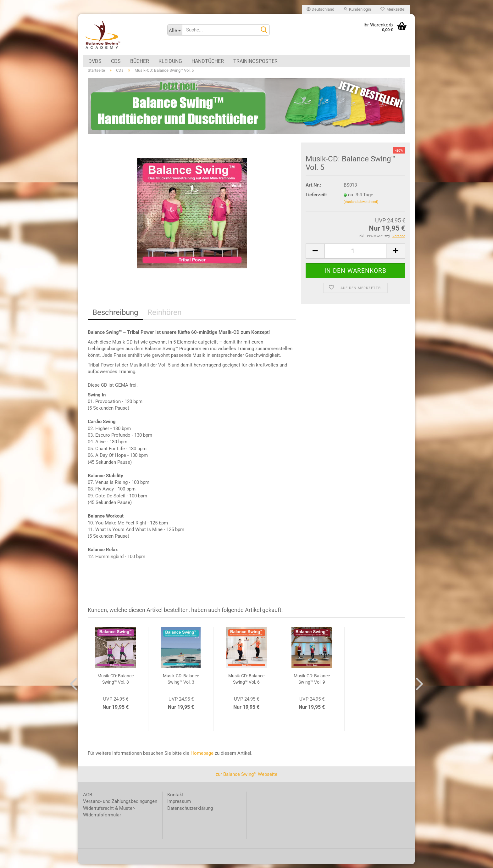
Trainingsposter (255, 61)
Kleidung (170, 61)
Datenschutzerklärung (190, 812)
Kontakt (175, 798)
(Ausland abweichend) (361, 206)
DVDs (95, 61)
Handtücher (208, 61)
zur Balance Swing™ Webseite (246, 778)
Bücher (140, 61)
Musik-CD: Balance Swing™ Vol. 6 (246, 683)
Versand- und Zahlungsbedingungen (120, 805)
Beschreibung (115, 316)
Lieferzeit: (316, 199)
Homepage (202, 757)
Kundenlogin (357, 9)
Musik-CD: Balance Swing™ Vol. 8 (116, 683)
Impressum (179, 805)
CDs (116, 61)
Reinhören (164, 316)
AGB (88, 798)
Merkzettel (393, 9)
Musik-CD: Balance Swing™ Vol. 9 (312, 683)
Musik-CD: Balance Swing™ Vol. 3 (181, 683)
